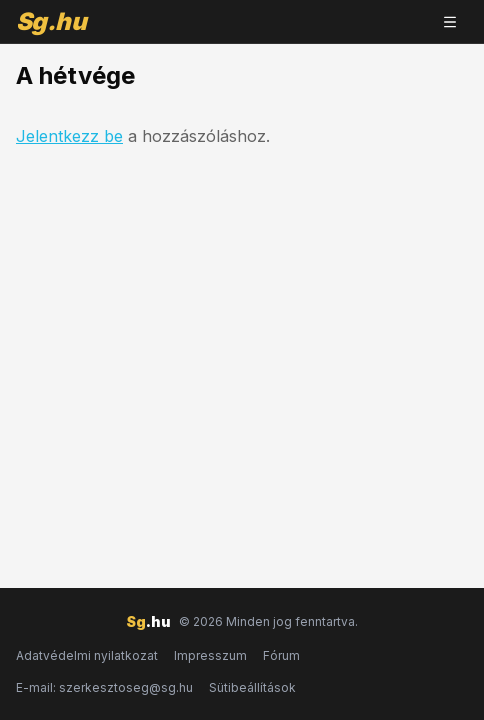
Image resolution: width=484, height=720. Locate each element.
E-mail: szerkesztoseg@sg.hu (104, 687)
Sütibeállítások (252, 687)
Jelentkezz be (69, 136)
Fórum (281, 655)
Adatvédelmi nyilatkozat (87, 655)
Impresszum (210, 655)
